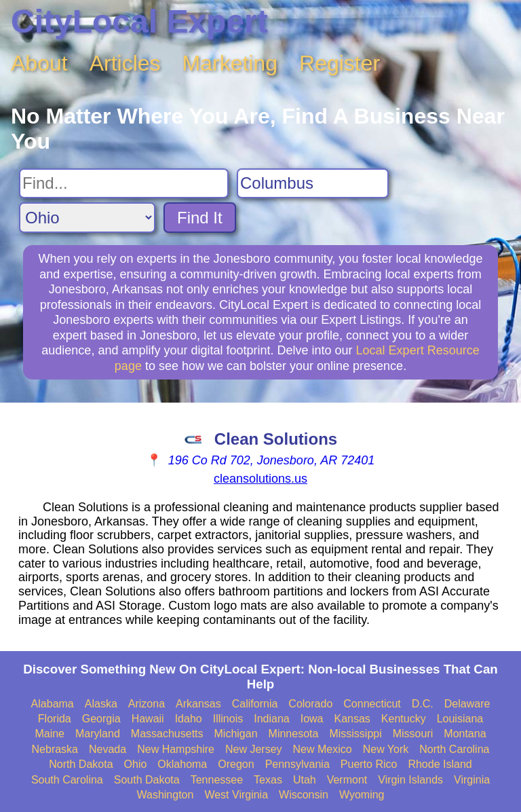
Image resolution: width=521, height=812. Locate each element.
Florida (55, 719)
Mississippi (355, 734)
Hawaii (148, 719)
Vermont (347, 780)
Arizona (147, 704)
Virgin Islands (410, 780)
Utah (305, 780)
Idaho (189, 719)
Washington (165, 795)
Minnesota (294, 734)
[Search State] (87, 218)
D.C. (423, 704)
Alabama (53, 704)
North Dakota (81, 764)
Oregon (236, 764)
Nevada (108, 749)
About (39, 63)
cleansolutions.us (260, 479)
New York (386, 749)
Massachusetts (167, 734)
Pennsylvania (297, 764)
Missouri (413, 734)
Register (340, 63)
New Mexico (323, 749)
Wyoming (362, 795)
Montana (465, 734)
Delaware (467, 704)
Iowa (312, 719)
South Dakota (147, 780)
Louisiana (460, 719)
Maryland (98, 734)
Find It (200, 218)
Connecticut (372, 704)
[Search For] (124, 183)
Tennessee (217, 780)
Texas (268, 780)
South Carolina (67, 780)
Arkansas (198, 704)
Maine (50, 734)
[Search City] (313, 183)
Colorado (310, 704)
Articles (125, 63)
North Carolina (454, 749)
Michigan (236, 734)
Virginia (472, 780)
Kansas (352, 719)
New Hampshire (176, 749)
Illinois (228, 719)
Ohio (136, 764)
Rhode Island (440, 764)
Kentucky (404, 719)
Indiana (272, 719)
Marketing (230, 63)
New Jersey (254, 749)
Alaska (101, 704)
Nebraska (55, 749)
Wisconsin (304, 795)
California (255, 704)
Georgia (101, 719)
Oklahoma (182, 764)
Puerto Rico (369, 764)
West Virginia (236, 795)
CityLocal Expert (139, 21)
